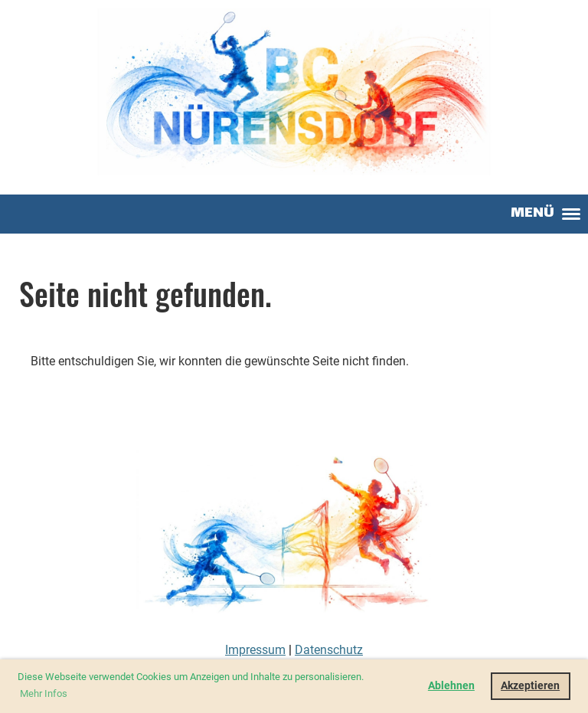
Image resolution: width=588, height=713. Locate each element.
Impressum (255, 650)
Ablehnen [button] (451, 686)
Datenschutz (329, 650)
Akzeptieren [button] (530, 686)
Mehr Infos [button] (44, 693)
